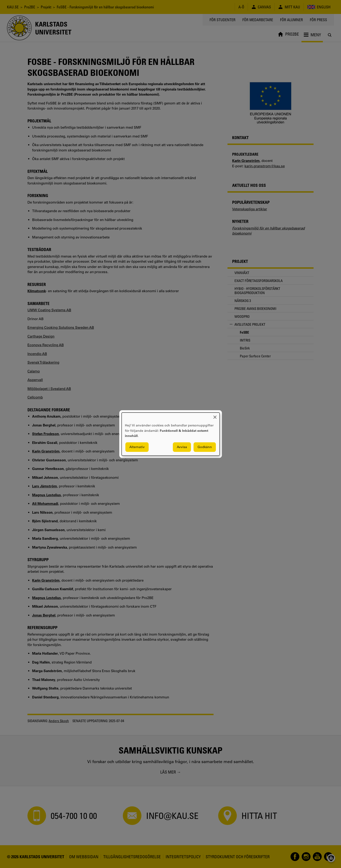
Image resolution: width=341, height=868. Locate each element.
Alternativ (137, 447)
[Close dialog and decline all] (215, 415)
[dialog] (171, 434)
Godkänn (205, 447)
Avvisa (182, 447)
